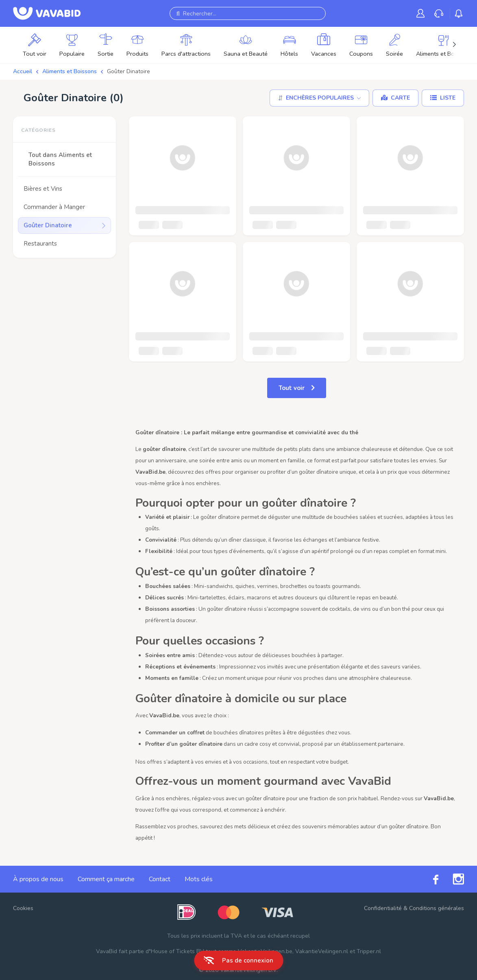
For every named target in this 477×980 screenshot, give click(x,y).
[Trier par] (319, 98)
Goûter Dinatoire (129, 71)
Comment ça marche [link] (106, 879)
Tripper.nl (369, 951)
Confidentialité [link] (383, 908)
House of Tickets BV (178, 951)
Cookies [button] (23, 908)
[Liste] (443, 98)
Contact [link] (160, 879)
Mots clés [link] (199, 879)
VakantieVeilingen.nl (322, 951)
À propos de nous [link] (38, 879)
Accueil (23, 71)
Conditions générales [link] (437, 908)
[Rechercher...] (248, 13)
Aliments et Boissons (70, 71)
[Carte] (395, 98)
